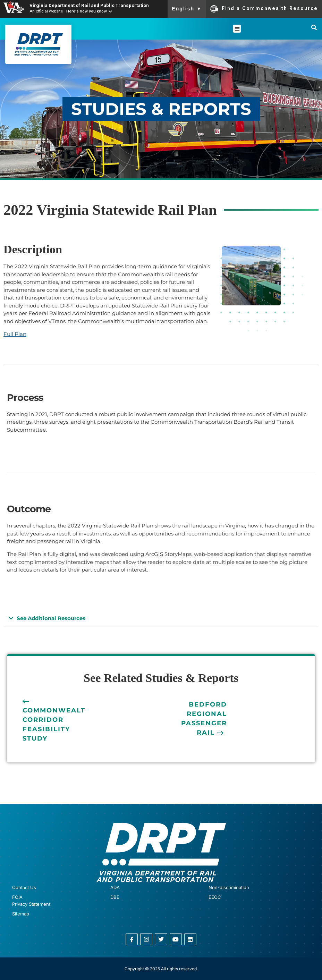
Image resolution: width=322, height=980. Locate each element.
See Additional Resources (51, 618)
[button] (237, 29)
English (187, 9)
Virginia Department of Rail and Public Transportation (89, 5)
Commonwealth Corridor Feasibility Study (57, 724)
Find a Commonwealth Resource (264, 9)
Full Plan (15, 334)
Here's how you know (87, 11)
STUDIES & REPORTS (161, 109)
